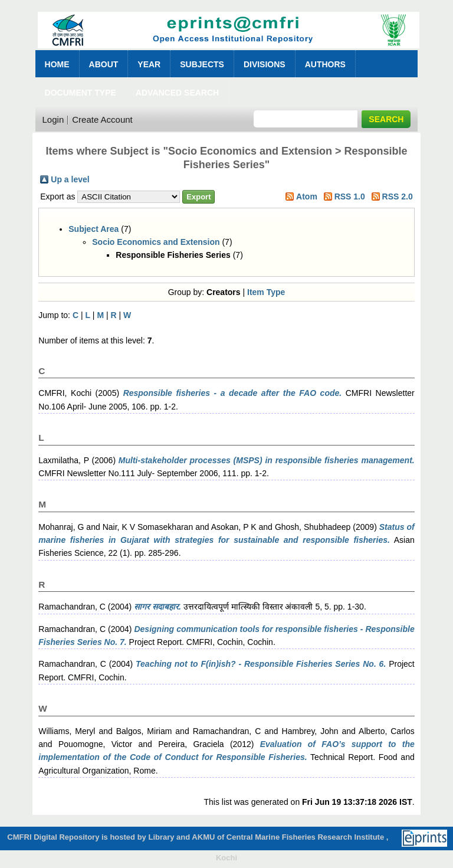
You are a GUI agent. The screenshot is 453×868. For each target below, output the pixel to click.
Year (149, 64)
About (104, 64)
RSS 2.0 (398, 196)
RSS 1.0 (350, 196)
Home (57, 64)
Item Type (266, 292)
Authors (325, 64)
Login (53, 119)
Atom (307, 196)
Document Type (81, 93)
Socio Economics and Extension (156, 242)
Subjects (202, 64)
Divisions (265, 64)
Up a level (70, 179)
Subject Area (93, 229)
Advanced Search (177, 93)
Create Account (102, 119)
